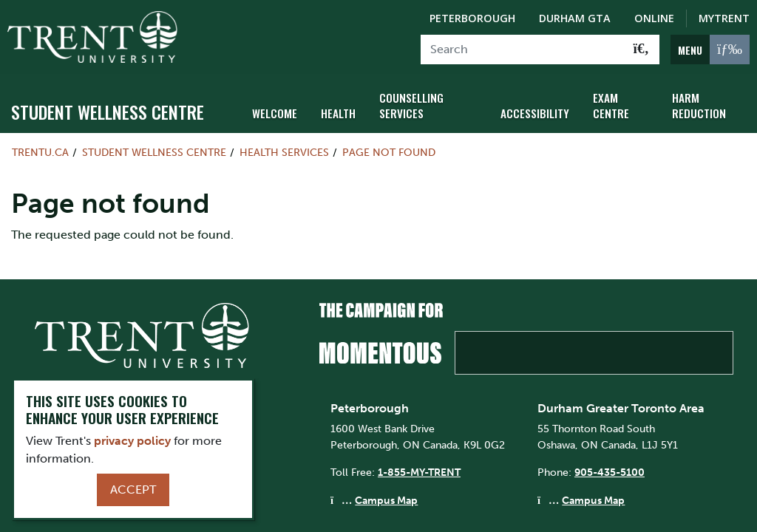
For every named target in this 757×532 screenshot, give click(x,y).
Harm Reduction (696, 105)
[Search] (522, 50)
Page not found (389, 152)
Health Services (284, 152)
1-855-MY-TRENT (419, 472)
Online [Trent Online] (654, 18)
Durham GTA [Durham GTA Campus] (575, 18)
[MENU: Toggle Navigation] (710, 50)
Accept (133, 490)
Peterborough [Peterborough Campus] (472, 18)
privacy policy (132, 441)
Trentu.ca (40, 152)
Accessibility (534, 113)
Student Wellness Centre (108, 112)
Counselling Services (408, 105)
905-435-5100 (610, 472)
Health (336, 113)
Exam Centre (607, 105)
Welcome (274, 113)
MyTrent (724, 18)
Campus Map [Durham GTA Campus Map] (593, 500)
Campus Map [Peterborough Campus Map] (386, 500)
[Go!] (641, 50)
